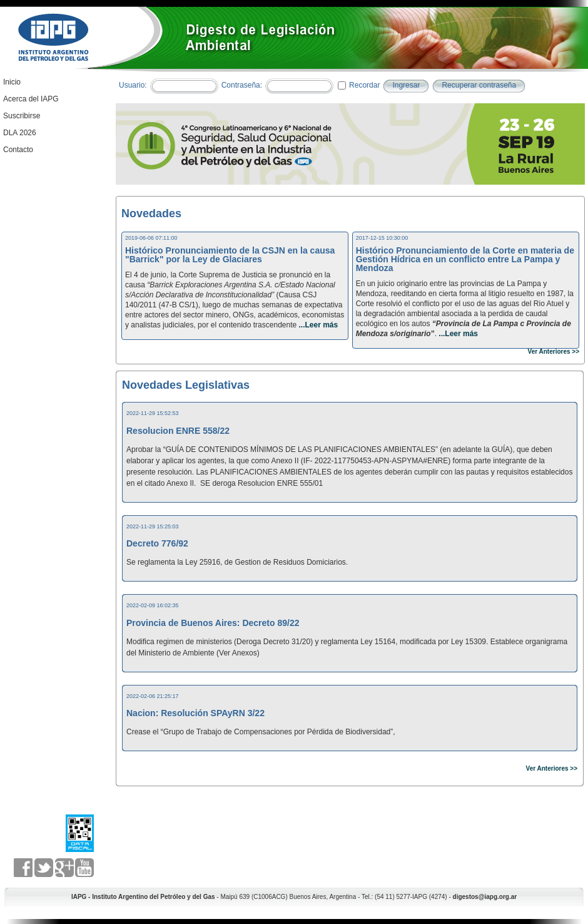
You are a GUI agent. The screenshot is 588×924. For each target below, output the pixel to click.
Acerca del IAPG (31, 99)
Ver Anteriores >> (554, 352)
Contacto (18, 150)
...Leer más (317, 325)
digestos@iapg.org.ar (485, 897)
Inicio (12, 82)
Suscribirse (22, 116)
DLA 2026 (20, 133)
